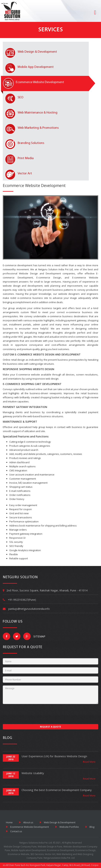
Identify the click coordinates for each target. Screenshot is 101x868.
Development (53, 273)
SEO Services (37, 854)
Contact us (14, 831)
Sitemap (37, 636)
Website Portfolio (67, 827)
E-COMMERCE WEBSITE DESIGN (35, 354)
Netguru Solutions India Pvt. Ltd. (36, 843)
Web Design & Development (57, 822)
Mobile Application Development (28, 850)
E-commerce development (18, 265)
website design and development (23, 286)
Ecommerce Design (85, 850)
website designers (69, 294)
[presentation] (31, 714)
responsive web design (45, 379)
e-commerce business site (82, 312)
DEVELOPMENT (71, 354)
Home (9, 822)
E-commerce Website (85, 278)
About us (26, 822)
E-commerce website (28, 375)
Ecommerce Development (61, 850)
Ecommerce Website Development (34, 186)
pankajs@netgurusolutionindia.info (29, 609)
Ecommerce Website (19, 854)
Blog (90, 827)
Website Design (28, 273)
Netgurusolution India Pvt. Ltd (59, 858)
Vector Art (50, 854)
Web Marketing (64, 854)
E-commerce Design (49, 278)
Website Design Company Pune (20, 847)
